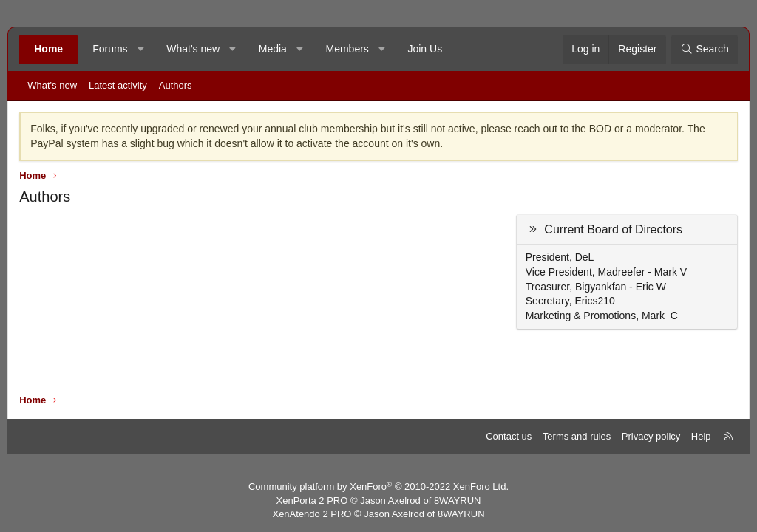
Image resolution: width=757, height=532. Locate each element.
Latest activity (118, 85)
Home (48, 49)
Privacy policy (651, 436)
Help (701, 436)
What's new (193, 49)
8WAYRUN (458, 501)
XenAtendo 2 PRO (312, 514)
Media (273, 49)
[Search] (705, 50)
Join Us (425, 49)
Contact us (509, 436)
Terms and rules (577, 436)
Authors (176, 85)
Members (347, 49)
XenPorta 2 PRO (312, 501)
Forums (110, 49)
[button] (140, 50)
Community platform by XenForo (378, 487)
